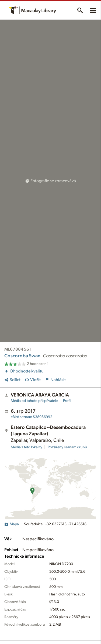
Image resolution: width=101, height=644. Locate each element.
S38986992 (32, 417)
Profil (67, 401)
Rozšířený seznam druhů (67, 447)
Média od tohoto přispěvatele (34, 401)
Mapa (12, 524)
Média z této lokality (27, 447)
